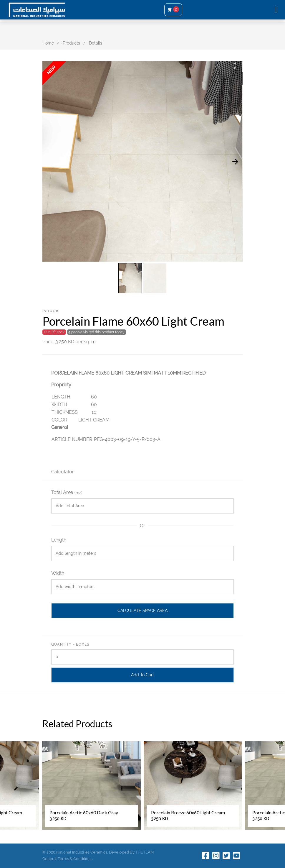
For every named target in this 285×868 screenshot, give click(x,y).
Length (59, 540)
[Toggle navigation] (276, 10)
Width (58, 573)
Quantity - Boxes (70, 644)
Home (48, 43)
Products (71, 43)
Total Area (67, 492)
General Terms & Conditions (67, 859)
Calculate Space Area (142, 611)
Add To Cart (142, 675)
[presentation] (235, 161)
